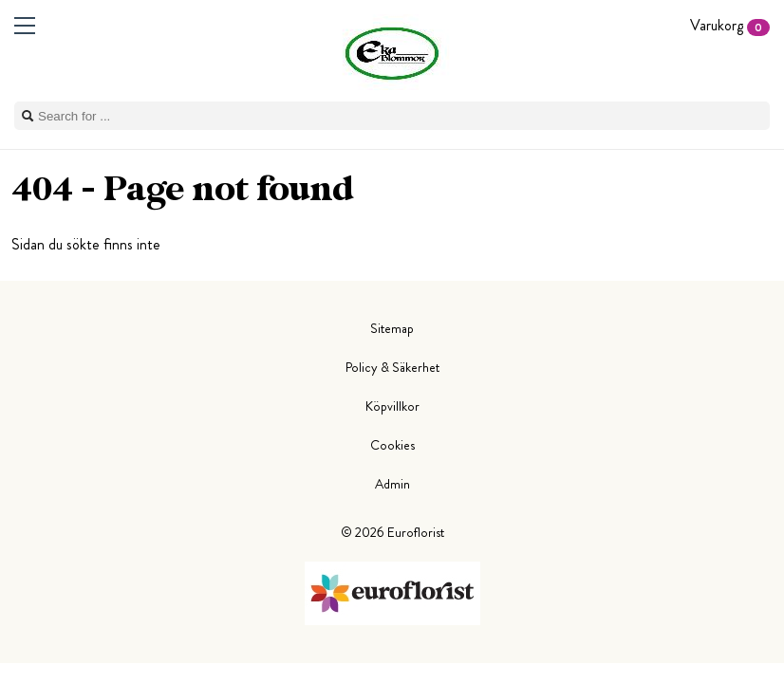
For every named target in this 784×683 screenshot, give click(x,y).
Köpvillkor (392, 406)
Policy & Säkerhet (392, 367)
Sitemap (392, 328)
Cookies (392, 445)
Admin (392, 484)
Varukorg (730, 25)
